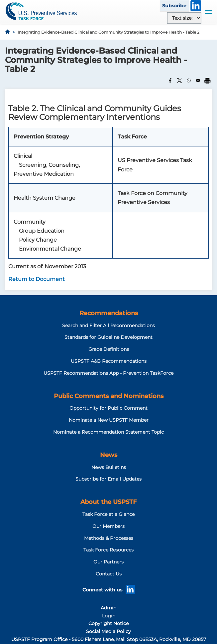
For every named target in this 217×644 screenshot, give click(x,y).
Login (109, 616)
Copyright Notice (108, 623)
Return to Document (37, 279)
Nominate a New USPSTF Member (109, 420)
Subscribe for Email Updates (108, 479)
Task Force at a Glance (108, 514)
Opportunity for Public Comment (108, 408)
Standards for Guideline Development (108, 337)
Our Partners (108, 562)
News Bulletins (109, 467)
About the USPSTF (108, 502)
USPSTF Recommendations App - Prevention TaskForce (108, 373)
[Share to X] (179, 81)
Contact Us (109, 574)
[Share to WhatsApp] (189, 81)
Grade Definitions (109, 349)
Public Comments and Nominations (109, 396)
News (109, 455)
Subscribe (174, 6)
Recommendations (109, 313)
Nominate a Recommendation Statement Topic (108, 432)
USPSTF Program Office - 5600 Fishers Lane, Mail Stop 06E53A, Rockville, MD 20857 (109, 639)
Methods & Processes (109, 538)
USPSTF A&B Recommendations (109, 361)
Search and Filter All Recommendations (108, 325)
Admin (108, 608)
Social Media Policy (108, 631)
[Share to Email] (198, 81)
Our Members (108, 526)
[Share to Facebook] (170, 81)
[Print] (207, 81)
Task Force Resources (108, 550)
